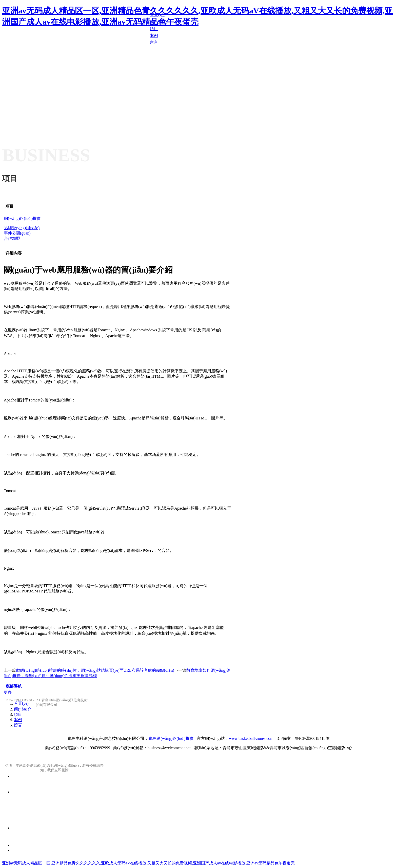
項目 (10, 206)
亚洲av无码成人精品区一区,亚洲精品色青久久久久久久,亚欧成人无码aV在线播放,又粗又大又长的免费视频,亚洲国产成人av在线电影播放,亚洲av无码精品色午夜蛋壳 (148, 863)
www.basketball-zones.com (251, 738)
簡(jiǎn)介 (23, 709)
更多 (8, 692)
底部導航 (14, 686)
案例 (18, 720)
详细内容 (14, 253)
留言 (18, 725)
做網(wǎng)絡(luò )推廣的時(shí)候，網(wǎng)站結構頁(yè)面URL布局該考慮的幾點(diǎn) (95, 670)
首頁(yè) (21, 703)
